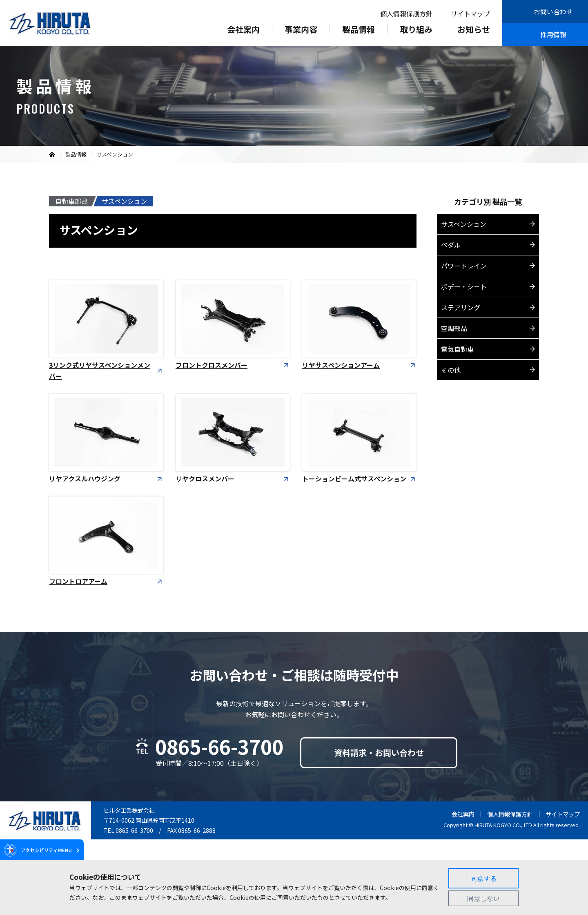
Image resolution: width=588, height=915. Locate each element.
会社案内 (243, 30)
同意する (483, 878)
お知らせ (474, 30)
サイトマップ (470, 13)
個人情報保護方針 (406, 13)
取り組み (416, 30)
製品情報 (359, 30)
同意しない (483, 898)
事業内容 (301, 30)
